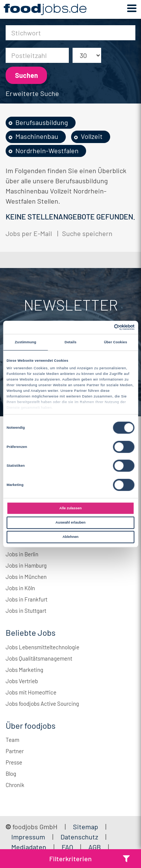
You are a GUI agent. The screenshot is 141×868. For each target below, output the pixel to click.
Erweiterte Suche (32, 93)
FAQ (67, 847)
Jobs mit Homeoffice (31, 692)
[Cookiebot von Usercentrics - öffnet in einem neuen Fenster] (102, 327)
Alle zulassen (70, 508)
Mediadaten (29, 847)
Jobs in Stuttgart (26, 611)
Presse (14, 762)
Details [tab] (70, 342)
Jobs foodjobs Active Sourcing (42, 704)
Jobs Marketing (24, 670)
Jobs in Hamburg (26, 565)
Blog (11, 774)
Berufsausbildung (42, 122)
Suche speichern (87, 233)
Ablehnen (70, 537)
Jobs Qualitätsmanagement (39, 658)
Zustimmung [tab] (25, 342)
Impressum (28, 837)
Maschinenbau (37, 136)
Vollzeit (92, 136)
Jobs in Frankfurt (27, 599)
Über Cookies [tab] (115, 342)
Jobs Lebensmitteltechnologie (42, 647)
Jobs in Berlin (22, 554)
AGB (95, 847)
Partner (15, 751)
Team (12, 740)
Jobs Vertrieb (22, 681)
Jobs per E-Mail (29, 233)
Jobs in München (26, 577)
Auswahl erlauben (70, 522)
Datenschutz (80, 837)
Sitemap (86, 827)
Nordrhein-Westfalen (47, 151)
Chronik (15, 785)
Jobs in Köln (20, 588)
